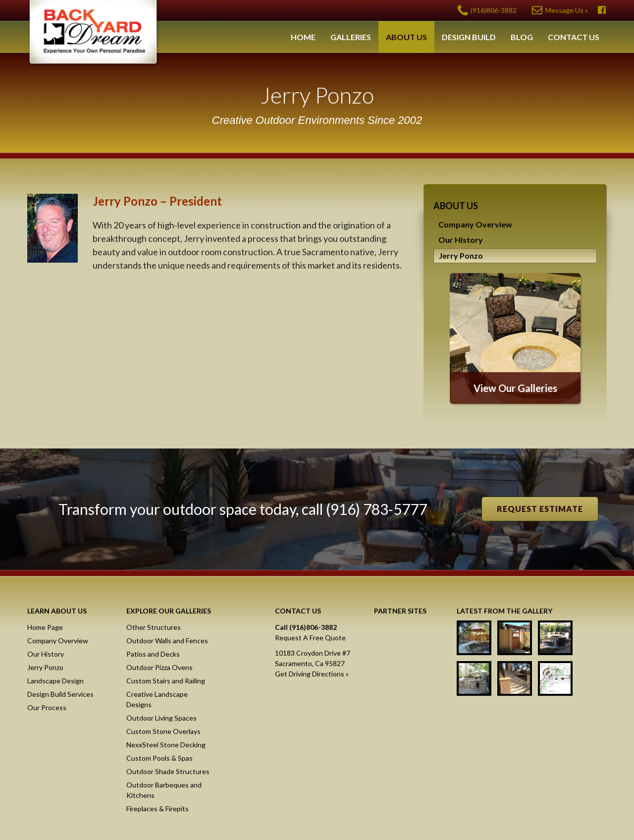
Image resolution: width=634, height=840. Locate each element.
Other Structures (154, 627)
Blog (522, 37)
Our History (461, 240)
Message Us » (567, 10)
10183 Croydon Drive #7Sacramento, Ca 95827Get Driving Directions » (313, 663)
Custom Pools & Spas (159, 758)
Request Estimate (540, 509)
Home (303, 37)
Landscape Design (55, 681)
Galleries (351, 37)
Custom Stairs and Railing (166, 681)
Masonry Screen (408, 672)
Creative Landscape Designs (157, 699)
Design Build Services (60, 694)
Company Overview (475, 224)
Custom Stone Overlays (163, 731)
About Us (406, 37)
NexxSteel (408, 636)
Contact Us (574, 37)
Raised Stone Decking (408, 709)
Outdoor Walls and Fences (167, 641)
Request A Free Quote (310, 638)
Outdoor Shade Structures (168, 771)
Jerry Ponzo (461, 255)
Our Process (47, 707)
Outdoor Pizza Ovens (159, 667)
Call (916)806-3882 (306, 627)
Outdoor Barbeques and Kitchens (164, 790)
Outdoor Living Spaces (161, 718)
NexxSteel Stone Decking (166, 745)
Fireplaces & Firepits (158, 809)
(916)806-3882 (494, 10)
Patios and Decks (153, 654)
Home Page (45, 627)
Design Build (469, 37)
